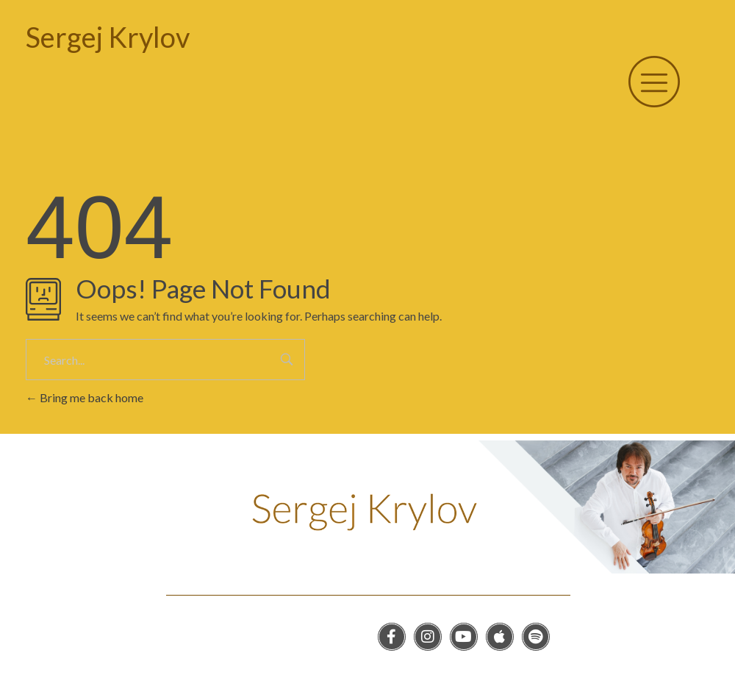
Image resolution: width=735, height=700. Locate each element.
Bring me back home (85, 397)
